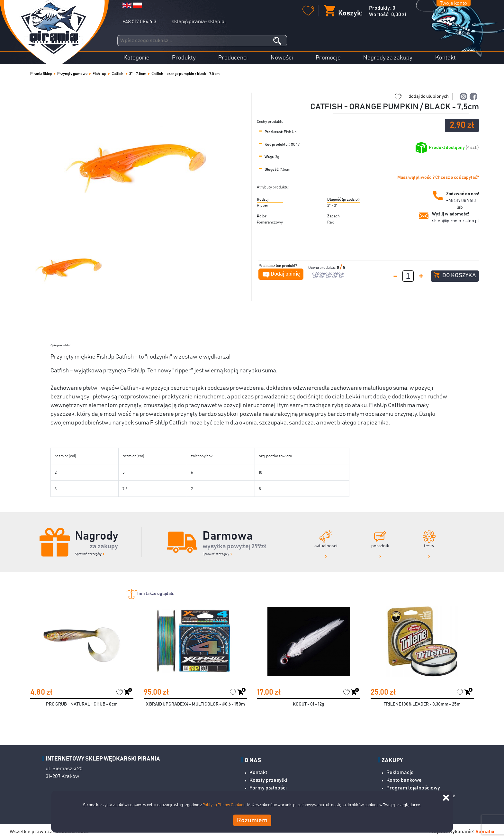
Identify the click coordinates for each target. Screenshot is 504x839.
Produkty (184, 58)
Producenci (233, 58)
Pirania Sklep (41, 74)
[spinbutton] (408, 276)
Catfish (118, 74)
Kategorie (136, 58)
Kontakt (446, 58)
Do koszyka (455, 275)
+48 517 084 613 (139, 22)
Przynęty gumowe (72, 74)
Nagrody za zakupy (388, 58)
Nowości (282, 58)
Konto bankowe (404, 780)
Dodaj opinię (285, 274)
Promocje (328, 58)
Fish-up (99, 74)
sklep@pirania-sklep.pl (199, 22)
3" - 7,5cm (138, 74)
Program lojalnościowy (413, 788)
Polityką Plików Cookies (224, 805)
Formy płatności (268, 788)
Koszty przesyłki (268, 780)
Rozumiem (252, 820)
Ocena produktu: (323, 268)
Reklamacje (400, 772)
